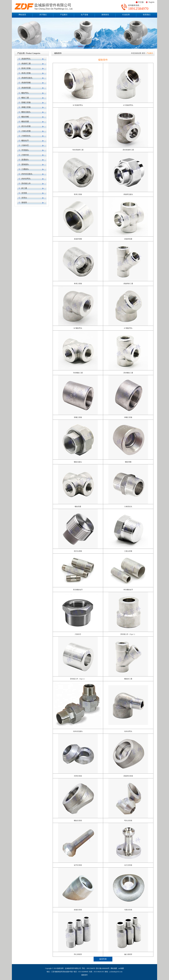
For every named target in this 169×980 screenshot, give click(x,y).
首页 (143, 53)
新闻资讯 (105, 15)
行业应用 (126, 15)
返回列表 (103, 959)
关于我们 (43, 15)
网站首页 (22, 15)
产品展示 (64, 15)
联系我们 (147, 15)
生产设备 (84, 15)
